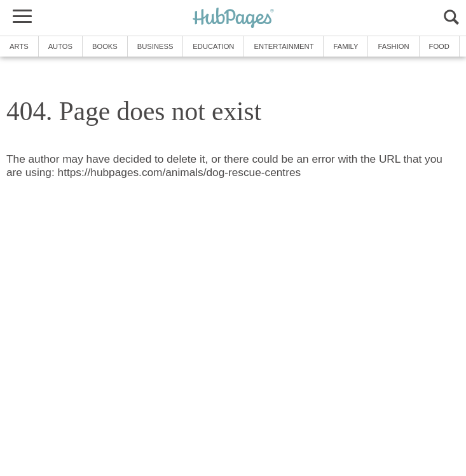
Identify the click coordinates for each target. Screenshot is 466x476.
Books (105, 46)
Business (155, 46)
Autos (60, 46)
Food (439, 46)
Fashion (393, 46)
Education (213, 46)
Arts (19, 46)
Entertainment (284, 46)
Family (346, 46)
